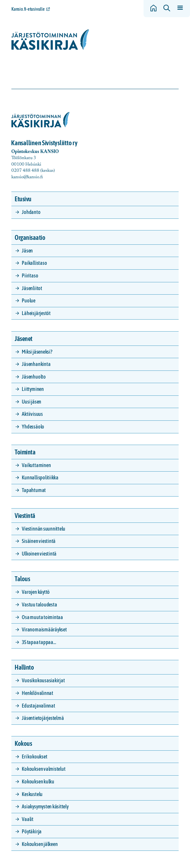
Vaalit (28, 819)
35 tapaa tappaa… (39, 642)
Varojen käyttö (36, 592)
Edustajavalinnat (38, 706)
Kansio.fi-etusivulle (28, 9)
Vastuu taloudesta (39, 604)
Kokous (23, 743)
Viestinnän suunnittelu (44, 529)
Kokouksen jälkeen (40, 844)
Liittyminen (33, 389)
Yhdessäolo (33, 427)
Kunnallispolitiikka (40, 477)
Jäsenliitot (32, 288)
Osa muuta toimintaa (42, 617)
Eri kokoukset (34, 757)
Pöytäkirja (32, 831)
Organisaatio (30, 237)
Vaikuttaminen (36, 465)
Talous (22, 579)
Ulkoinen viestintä (39, 554)
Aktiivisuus (32, 414)
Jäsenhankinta (36, 364)
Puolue (29, 300)
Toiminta (25, 452)
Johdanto (31, 212)
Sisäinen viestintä (39, 541)
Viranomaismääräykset (44, 629)
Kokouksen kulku (38, 781)
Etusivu (23, 199)
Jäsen (27, 251)
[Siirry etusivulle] (50, 40)
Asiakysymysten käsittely (45, 806)
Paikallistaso (34, 263)
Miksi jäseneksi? (37, 352)
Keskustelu (32, 794)
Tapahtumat (34, 490)
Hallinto (24, 667)
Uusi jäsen (32, 402)
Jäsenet (24, 339)
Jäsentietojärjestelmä (43, 718)
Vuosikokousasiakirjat (43, 680)
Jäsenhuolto (34, 377)
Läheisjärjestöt (36, 313)
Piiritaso (30, 276)
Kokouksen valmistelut (44, 769)
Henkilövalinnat (37, 693)
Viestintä (25, 516)
